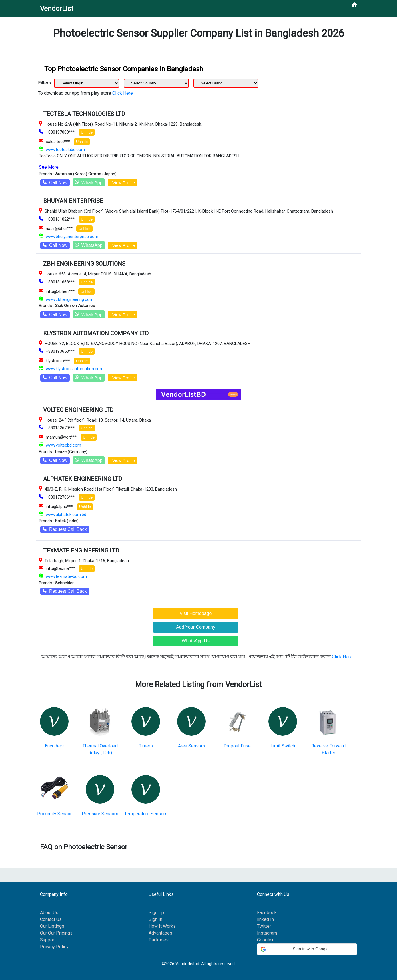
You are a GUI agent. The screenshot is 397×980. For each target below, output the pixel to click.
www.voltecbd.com (63, 445)
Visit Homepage (196, 613)
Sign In (155, 919)
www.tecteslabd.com (65, 150)
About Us (49, 913)
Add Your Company (196, 627)
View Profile (122, 183)
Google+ (265, 940)
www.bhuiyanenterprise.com (72, 237)
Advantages (160, 933)
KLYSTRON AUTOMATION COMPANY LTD (96, 333)
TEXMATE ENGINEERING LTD (81, 551)
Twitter (264, 926)
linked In (265, 919)
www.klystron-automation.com (75, 369)
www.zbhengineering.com (70, 299)
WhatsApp (89, 182)
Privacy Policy (54, 947)
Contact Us (51, 919)
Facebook (267, 913)
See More (49, 167)
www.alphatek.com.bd (66, 515)
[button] (307, 949)
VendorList (57, 9)
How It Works (162, 926)
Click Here (123, 93)
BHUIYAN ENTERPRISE (73, 201)
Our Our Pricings (56, 933)
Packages (159, 940)
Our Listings (52, 926)
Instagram (267, 933)
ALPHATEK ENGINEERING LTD (83, 479)
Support (48, 940)
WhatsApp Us (196, 641)
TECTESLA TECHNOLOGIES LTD (84, 114)
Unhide (87, 132)
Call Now (55, 183)
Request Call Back (65, 529)
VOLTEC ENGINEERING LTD (78, 410)
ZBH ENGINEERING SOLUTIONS (84, 264)
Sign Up (156, 913)
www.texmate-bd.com (66, 576)
